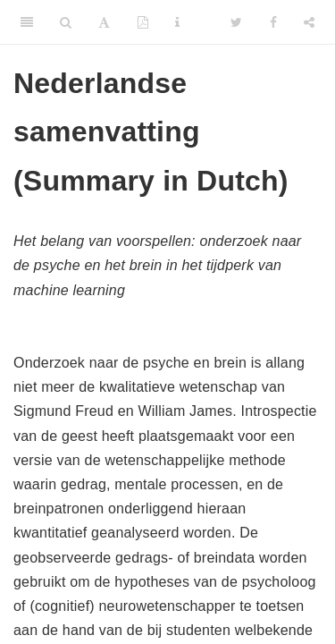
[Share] (309, 22)
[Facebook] (273, 22)
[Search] (66, 22)
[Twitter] (236, 22)
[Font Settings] (104, 22)
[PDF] (143, 22)
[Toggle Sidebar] (27, 22)
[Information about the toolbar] (177, 22)
